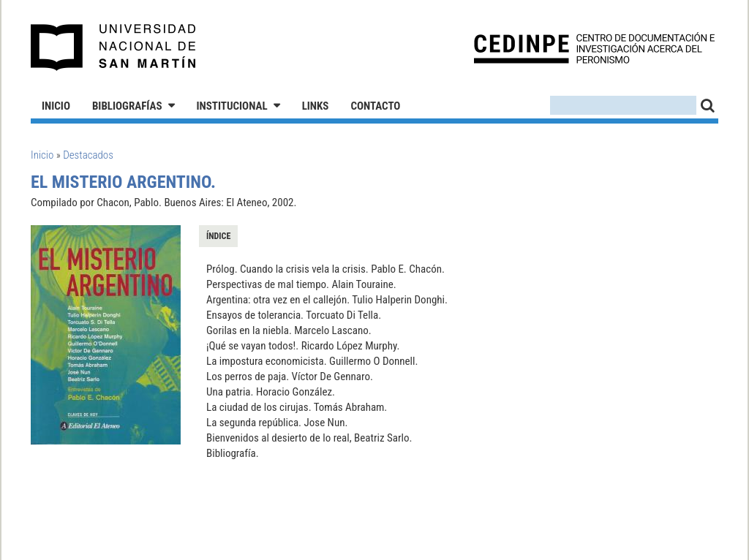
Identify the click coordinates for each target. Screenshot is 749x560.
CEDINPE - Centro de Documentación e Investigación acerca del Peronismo (594, 48)
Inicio (56, 106)
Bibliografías (127, 106)
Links (316, 106)
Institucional (232, 106)
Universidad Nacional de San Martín (114, 48)
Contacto (375, 106)
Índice (218, 236)
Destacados (88, 155)
